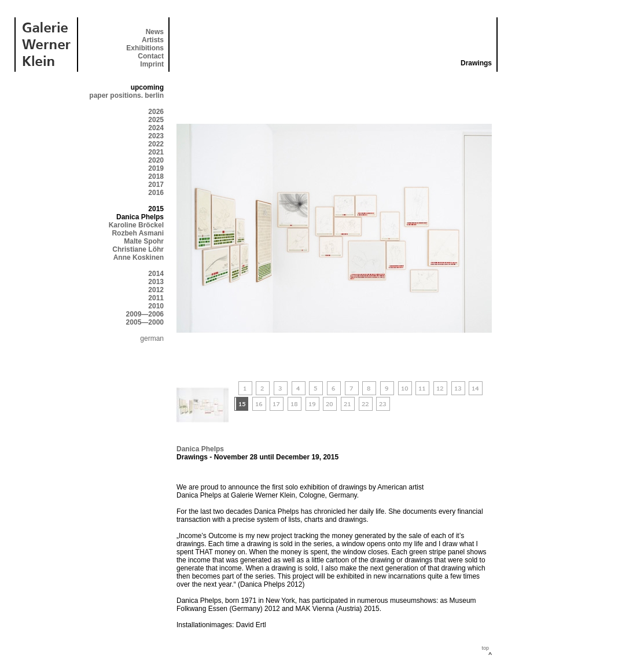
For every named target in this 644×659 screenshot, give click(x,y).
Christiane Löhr (138, 249)
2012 (156, 290)
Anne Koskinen (139, 257)
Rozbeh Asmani (138, 233)
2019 (156, 168)
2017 (156, 185)
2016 (156, 193)
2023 (156, 136)
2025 (156, 120)
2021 (156, 152)
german (152, 338)
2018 (156, 176)
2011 (156, 298)
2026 (156, 112)
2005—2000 (145, 322)
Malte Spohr (144, 241)
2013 (156, 282)
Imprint (152, 64)
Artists (153, 40)
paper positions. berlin (126, 95)
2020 (156, 160)
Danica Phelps (200, 449)
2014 (156, 274)
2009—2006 (145, 314)
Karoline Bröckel (136, 225)
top (485, 648)
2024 (156, 128)
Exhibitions (145, 48)
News (155, 32)
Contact (151, 56)
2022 (156, 144)
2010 (156, 306)
